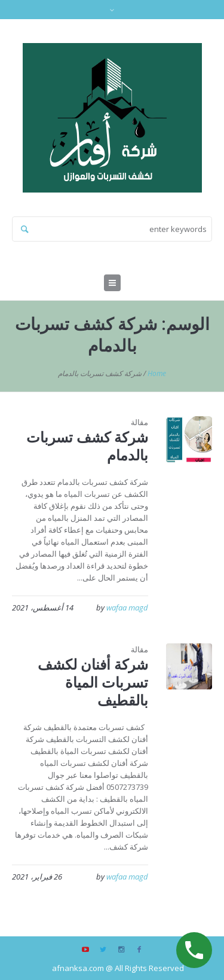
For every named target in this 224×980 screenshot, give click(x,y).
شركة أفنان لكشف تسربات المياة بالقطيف (93, 682)
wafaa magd (127, 607)
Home (157, 373)
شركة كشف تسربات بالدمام (87, 446)
